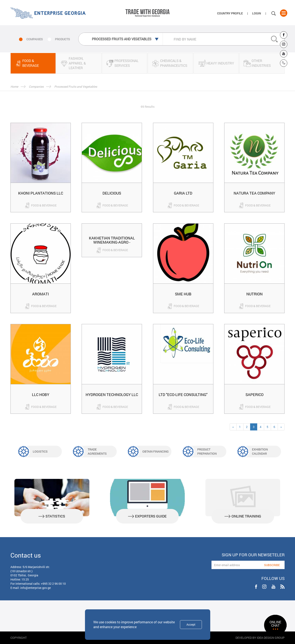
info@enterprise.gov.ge (35, 588)
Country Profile (230, 13)
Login (257, 13)
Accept (191, 624)
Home (14, 87)
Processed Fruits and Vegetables (76, 87)
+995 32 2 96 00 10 (53, 584)
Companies (36, 87)
